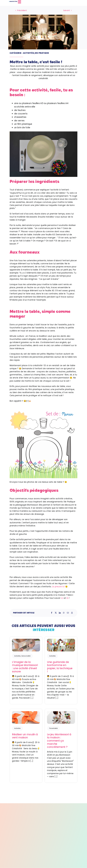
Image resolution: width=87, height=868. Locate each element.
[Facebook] (52, 613)
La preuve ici (58, 587)
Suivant (67, 10)
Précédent (22, 10)
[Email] (68, 613)
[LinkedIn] (60, 613)
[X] (56, 613)
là (67, 598)
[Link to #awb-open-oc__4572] (48, 2)
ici (62, 598)
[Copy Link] (72, 613)
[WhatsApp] (64, 613)
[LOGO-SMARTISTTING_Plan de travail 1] (13, 1)
